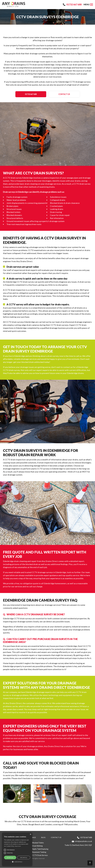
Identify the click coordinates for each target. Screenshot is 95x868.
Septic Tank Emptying (40, 849)
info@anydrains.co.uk (84, 841)
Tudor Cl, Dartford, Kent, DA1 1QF (78, 845)
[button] (2, 31)
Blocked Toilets (38, 843)
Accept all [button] (10, 858)
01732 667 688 (74, 4)
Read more (18, 846)
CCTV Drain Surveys (40, 855)
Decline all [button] (24, 858)
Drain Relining (37, 846)
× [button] (30, 834)
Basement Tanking (39, 852)
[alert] (17, 849)
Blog (43, 838)
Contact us (61, 94)
